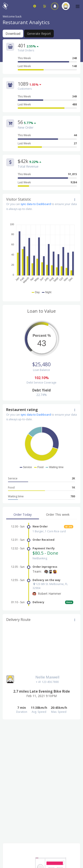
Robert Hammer (49, 594)
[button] (55, 6)
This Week (47, 58)
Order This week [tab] (58, 514)
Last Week (47, 66)
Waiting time (41, 496)
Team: (37, 571)
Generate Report (39, 34)
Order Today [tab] (23, 514)
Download (13, 34)
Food (41, 488)
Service (41, 479)
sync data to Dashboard (36, 204)
